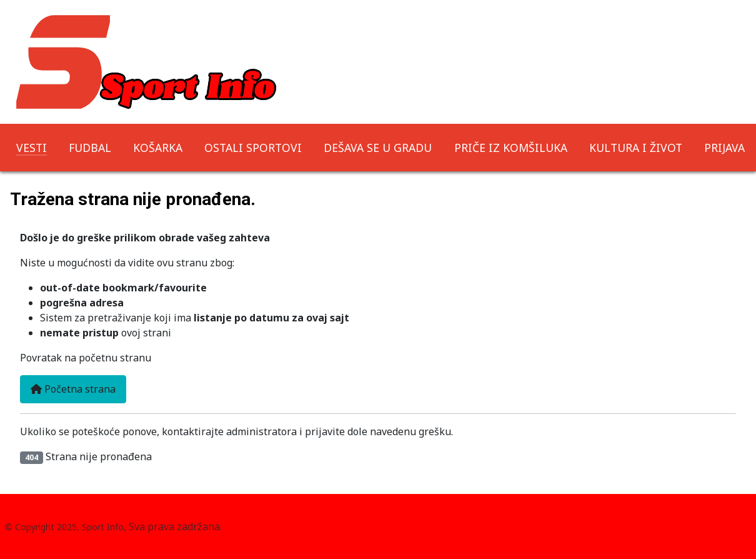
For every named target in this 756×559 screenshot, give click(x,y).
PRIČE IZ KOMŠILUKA (511, 148)
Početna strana (73, 389)
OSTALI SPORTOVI (253, 148)
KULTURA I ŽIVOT (636, 148)
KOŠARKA (158, 148)
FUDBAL (90, 148)
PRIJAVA (724, 148)
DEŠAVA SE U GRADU (378, 148)
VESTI (32, 148)
